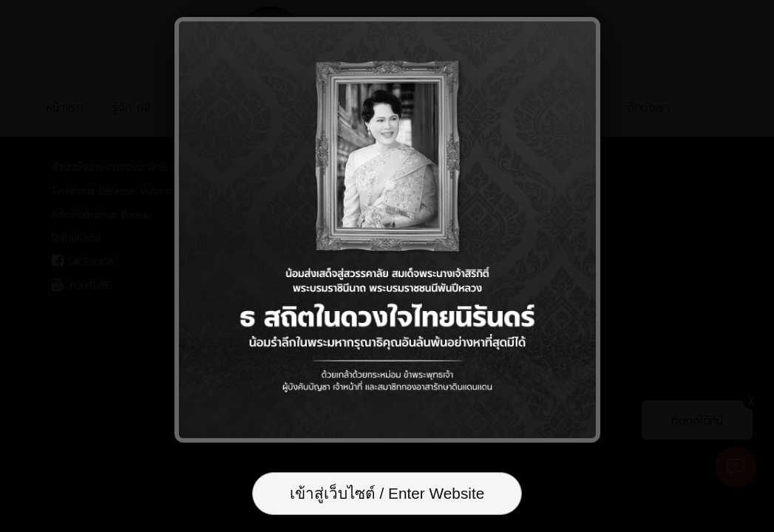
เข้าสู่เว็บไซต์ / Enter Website (387, 493)
